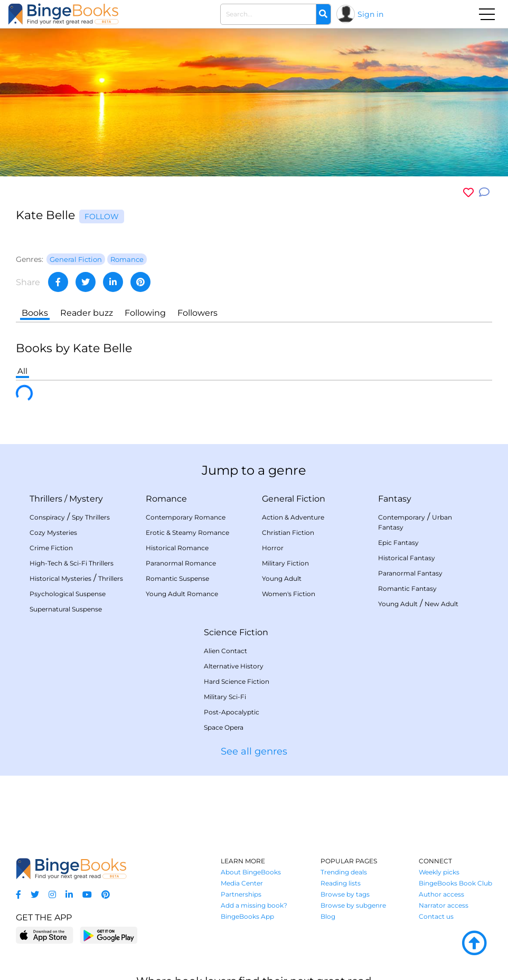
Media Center (242, 883)
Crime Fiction (51, 548)
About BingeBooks (251, 872)
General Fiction (294, 499)
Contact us (436, 916)
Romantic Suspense (177, 578)
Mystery (86, 499)
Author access (441, 894)
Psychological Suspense (68, 594)
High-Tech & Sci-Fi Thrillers (72, 563)
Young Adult (282, 578)
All (22, 371)
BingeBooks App (247, 916)
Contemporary (402, 517)
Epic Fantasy (398, 543)
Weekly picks (439, 872)
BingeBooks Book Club (455, 883)
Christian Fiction (288, 533)
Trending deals (344, 872)
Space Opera (224, 727)
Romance (166, 499)
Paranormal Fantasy (410, 573)
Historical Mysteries (60, 578)
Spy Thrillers (91, 517)
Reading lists (341, 883)
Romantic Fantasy (407, 588)
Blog (328, 916)
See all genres (254, 751)
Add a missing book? (254, 905)
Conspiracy (47, 517)
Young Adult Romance (182, 594)
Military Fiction (285, 563)
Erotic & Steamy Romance (187, 533)
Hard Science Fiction (237, 681)
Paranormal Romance (181, 563)
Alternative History (234, 666)
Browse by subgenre (353, 905)
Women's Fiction (289, 594)
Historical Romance (177, 548)
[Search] (323, 14)
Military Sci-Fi (225, 697)
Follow (102, 216)
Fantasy (395, 499)
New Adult (441, 604)
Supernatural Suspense (66, 609)
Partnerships (241, 894)
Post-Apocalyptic (232, 712)
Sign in (370, 14)
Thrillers (46, 499)
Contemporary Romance (186, 517)
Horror (273, 548)
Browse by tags (345, 894)
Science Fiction (236, 632)
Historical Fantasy (407, 558)
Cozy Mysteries (53, 533)
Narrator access (444, 905)
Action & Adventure (293, 517)
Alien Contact (225, 651)
